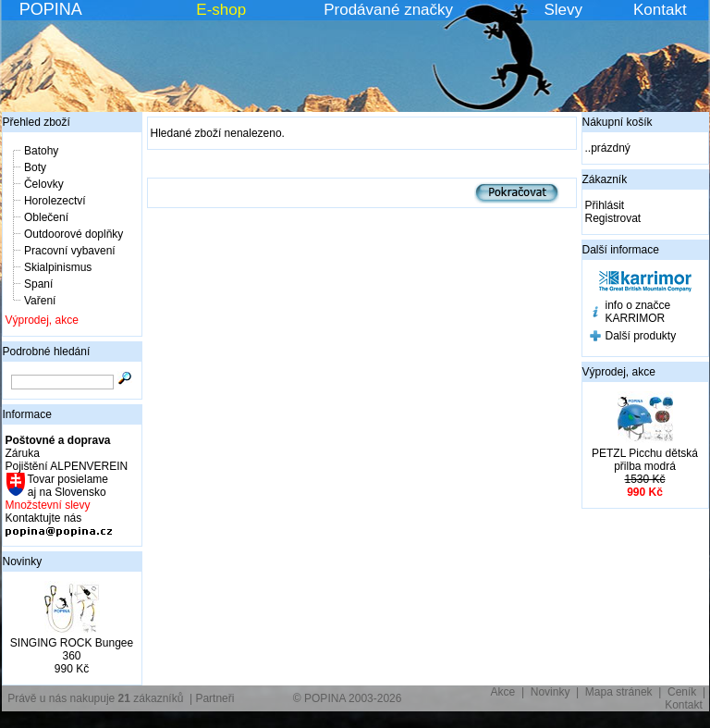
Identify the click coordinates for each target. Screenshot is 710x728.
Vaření (40, 301)
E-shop (221, 10)
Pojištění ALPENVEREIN (67, 466)
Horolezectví (55, 201)
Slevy (563, 10)
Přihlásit (605, 205)
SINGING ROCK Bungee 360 (72, 649)
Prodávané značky (388, 10)
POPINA (51, 9)
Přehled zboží (37, 122)
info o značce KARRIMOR (638, 312)
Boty (35, 167)
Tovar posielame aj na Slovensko (67, 486)
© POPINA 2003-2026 (348, 698)
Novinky (23, 561)
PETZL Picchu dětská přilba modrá (645, 460)
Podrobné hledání (47, 352)
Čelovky (44, 184)
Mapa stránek (619, 692)
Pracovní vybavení (70, 251)
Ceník (682, 692)
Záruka (23, 453)
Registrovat (613, 218)
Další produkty (641, 336)
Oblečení (46, 217)
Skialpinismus (58, 267)
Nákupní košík (618, 122)
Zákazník (605, 179)
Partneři (214, 698)
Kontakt (660, 10)
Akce (503, 692)
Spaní (38, 284)
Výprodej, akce (42, 320)
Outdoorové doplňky (73, 234)
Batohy (41, 151)
